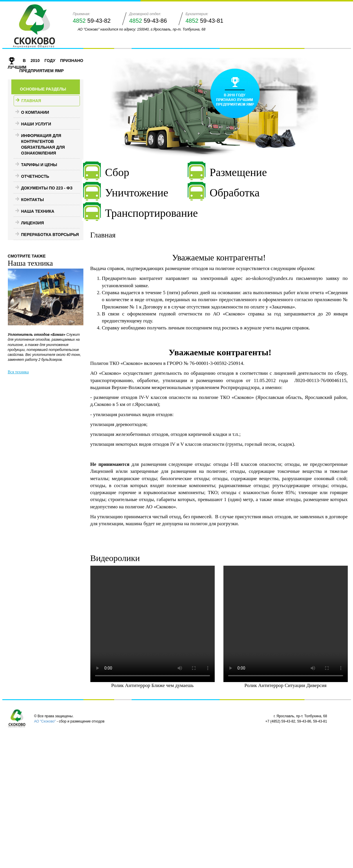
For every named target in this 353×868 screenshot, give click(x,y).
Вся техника (18, 372)
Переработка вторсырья (50, 235)
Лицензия (33, 223)
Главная (31, 101)
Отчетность (35, 176)
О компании (35, 112)
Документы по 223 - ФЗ (47, 188)
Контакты (33, 200)
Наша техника (38, 211)
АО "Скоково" (45, 721)
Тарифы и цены (39, 165)
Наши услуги (36, 124)
